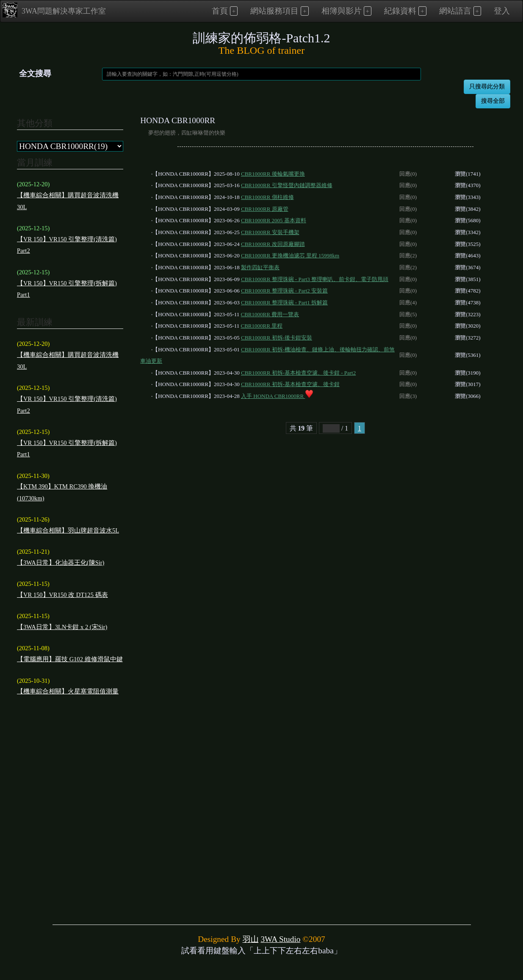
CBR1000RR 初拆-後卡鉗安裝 (277, 338)
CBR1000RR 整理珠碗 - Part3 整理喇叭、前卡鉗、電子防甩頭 (315, 279)
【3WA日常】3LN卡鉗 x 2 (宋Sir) (62, 627)
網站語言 (455, 11)
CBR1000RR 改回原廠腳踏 (273, 244)
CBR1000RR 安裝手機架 (270, 232)
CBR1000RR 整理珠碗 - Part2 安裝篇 (284, 291)
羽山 (251, 939)
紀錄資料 (400, 11)
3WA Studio (280, 939)
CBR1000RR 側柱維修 (267, 197)
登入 (502, 11)
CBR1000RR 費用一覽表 (270, 314)
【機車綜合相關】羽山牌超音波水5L (68, 530)
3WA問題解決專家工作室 (54, 10)
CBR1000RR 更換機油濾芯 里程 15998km (290, 255)
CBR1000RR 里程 (262, 326)
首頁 (220, 11)
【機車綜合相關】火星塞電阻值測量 (68, 691)
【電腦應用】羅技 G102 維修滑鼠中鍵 (70, 659)
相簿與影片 (342, 11)
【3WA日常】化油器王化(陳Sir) (61, 563)
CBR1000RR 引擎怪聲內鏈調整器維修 (287, 185)
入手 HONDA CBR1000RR (277, 396)
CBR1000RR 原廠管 (265, 209)
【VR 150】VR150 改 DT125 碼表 (62, 595)
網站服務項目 (274, 11)
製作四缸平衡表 (260, 267)
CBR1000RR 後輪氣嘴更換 (273, 174)
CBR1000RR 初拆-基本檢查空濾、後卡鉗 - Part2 (298, 373)
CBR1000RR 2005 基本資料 (274, 220)
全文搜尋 (35, 73)
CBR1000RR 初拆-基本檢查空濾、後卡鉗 (290, 384)
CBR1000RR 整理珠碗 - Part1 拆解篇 (284, 302)
